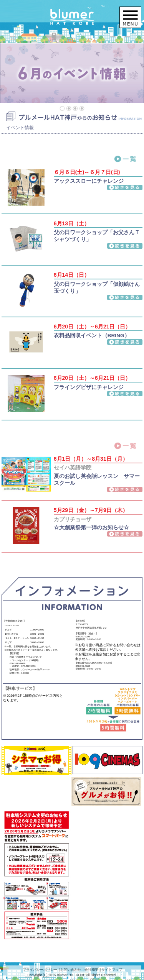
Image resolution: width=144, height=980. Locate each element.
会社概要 (91, 970)
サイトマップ (112, 970)
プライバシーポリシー (40, 970)
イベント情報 (20, 128)
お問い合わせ (71, 970)
